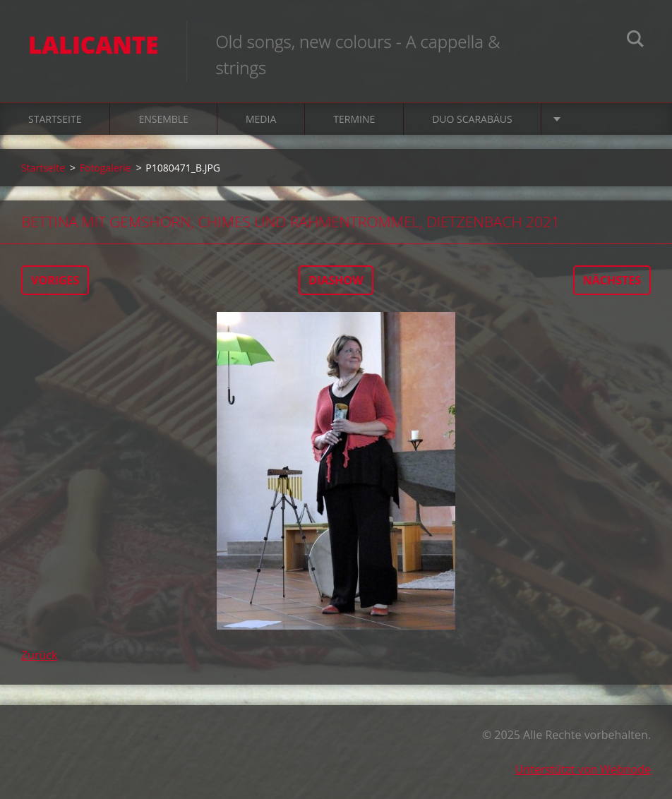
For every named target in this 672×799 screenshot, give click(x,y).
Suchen (635, 41)
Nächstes (612, 280)
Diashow (336, 280)
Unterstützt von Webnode (583, 769)
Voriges (55, 280)
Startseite (55, 119)
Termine (354, 119)
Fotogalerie (106, 168)
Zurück (39, 655)
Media (261, 119)
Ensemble (163, 119)
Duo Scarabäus (472, 119)
